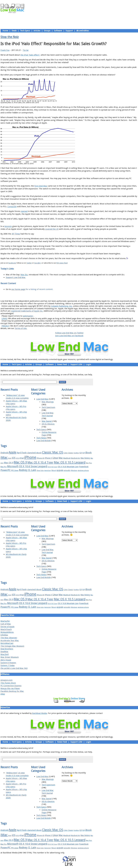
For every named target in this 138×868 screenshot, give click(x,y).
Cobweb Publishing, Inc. (62, 306)
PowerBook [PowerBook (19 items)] (84, 467)
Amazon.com (6, 680)
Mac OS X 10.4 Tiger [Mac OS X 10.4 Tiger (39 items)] (40, 462)
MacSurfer (5, 621)
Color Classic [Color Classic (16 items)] (68, 453)
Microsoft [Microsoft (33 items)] (13, 466)
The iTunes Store (8, 683)
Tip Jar (26, 50)
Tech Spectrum (48, 407)
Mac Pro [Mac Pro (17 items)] (4, 467)
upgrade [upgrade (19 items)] (60, 470)
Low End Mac (42, 399)
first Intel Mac (41, 186)
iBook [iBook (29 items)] (88, 453)
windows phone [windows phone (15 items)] (83, 471)
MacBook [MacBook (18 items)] (67, 458)
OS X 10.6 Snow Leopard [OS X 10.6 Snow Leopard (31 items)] (33, 466)
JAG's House (6, 660)
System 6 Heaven (8, 663)
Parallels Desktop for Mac (12, 691)
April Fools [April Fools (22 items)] (22, 453)
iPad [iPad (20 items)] (22, 458)
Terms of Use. (21, 328)
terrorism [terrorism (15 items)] (48, 471)
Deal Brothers (7, 649)
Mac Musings (48, 402)
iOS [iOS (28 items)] (14, 458)
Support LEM (76, 364)
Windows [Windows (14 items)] (74, 471)
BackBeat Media (39, 713)
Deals (14, 31)
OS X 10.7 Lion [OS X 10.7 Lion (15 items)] (52, 467)
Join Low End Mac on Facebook (69, 336)
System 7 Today (8, 665)
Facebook (12, 263)
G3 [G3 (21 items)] (81, 453)
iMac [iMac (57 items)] (4, 458)
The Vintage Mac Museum (12, 646)
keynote (8, 226)
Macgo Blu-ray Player (10, 688)
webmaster (28, 316)
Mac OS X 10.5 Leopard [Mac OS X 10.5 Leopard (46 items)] (70, 462)
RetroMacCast (7, 643)
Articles (37, 31)
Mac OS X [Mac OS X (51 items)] (20, 462)
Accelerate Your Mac (10, 641)
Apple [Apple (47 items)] (12, 452)
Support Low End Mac (16, 277)
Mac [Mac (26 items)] (61, 458)
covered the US (52, 229)
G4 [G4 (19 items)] (83, 453)
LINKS (4, 318)
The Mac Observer (9, 638)
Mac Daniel (47, 421)
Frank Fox (5, 50)
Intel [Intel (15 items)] (10, 458)
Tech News (41, 438)
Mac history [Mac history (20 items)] (85, 458)
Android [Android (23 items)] (4, 453)
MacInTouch (6, 629)
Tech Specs (25, 31)
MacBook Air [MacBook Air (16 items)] (75, 458)
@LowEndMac (83, 31)
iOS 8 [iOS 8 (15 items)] (18, 458)
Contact (87, 295)
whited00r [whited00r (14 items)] (67, 471)
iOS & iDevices (48, 424)
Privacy (79, 295)
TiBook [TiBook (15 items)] (54, 471)
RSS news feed (62, 263)
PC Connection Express (11, 686)
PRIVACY (5, 326)
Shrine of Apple (7, 627)
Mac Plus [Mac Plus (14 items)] (89, 463)
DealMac (4, 652)
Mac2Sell (5, 654)
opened (24, 211)
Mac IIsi (24, 275)
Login (88, 364)
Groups (47, 31)
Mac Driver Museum (10, 657)
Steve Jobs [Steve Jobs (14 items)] (40, 471)
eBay (3, 694)
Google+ (37, 263)
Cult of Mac (6, 624)
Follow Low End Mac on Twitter (69, 333)
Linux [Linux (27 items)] (55, 458)
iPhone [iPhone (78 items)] (30, 457)
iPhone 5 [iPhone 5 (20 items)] (48, 458)
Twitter (29, 263)
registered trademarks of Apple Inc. (27, 311)
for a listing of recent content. (39, 289)
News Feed (62, 364)
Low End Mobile (44, 441)
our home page (18, 289)
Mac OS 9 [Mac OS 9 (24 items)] (9, 463)
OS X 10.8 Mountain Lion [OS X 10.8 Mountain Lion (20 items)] (68, 467)
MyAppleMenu (7, 632)
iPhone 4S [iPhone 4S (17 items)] (40, 458)
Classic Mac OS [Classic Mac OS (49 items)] (53, 452)
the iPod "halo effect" (30, 55)
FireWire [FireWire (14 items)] (76, 453)
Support (69, 31)
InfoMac (4, 635)
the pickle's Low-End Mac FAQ (14, 668)
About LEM (53, 295)
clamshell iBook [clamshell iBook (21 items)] (34, 453)
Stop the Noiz (10, 37)
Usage (71, 295)
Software (58, 31)
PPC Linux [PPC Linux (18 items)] (15, 470)
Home (5, 31)
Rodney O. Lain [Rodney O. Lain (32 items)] (28, 470)
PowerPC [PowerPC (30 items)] (6, 470)
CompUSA (12, 207)
